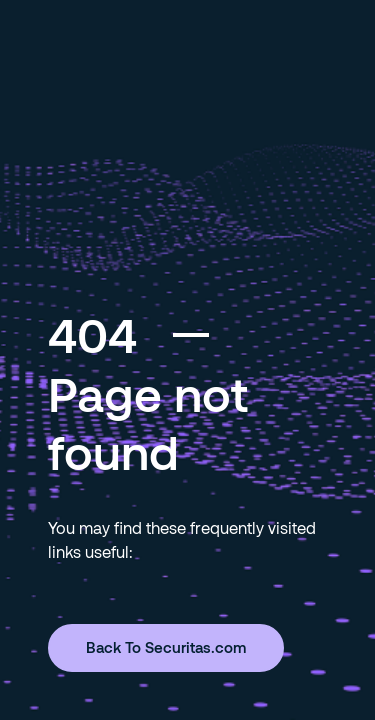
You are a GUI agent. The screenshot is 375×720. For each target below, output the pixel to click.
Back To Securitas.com (166, 647)
